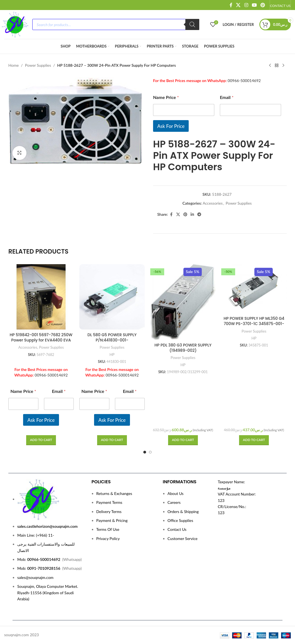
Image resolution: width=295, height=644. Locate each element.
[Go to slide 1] (145, 452)
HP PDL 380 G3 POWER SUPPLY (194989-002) (183, 348)
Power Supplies (38, 65)
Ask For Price (171, 126)
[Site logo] (15, 24)
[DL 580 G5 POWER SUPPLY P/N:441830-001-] (112, 297)
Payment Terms (109, 502)
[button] (183, 440)
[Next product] (283, 66)
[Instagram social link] (246, 5)
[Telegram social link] (199, 215)
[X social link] (238, 5)
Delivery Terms (109, 512)
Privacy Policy (108, 538)
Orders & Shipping (183, 512)
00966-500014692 (244, 81)
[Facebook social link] (231, 5)
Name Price (166, 97)
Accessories (213, 203)
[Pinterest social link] (263, 5)
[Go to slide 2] (150, 452)
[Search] (192, 24)
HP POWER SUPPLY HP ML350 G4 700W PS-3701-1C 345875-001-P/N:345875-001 (254, 324)
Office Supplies (180, 520)
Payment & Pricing (112, 520)
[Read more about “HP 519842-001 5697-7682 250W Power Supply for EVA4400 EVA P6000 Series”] (41, 440)
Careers (174, 502)
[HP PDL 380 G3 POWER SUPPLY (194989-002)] (183, 302)
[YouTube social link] (254, 5)
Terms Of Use (108, 529)
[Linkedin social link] (192, 215)
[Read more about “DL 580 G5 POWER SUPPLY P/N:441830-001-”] (112, 440)
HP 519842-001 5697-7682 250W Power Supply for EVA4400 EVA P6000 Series (41, 340)
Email (227, 97)
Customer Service (183, 538)
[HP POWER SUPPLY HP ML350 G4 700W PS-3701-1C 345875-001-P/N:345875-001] (254, 289)
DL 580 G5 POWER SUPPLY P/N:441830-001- (112, 338)
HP (112, 355)
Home (13, 65)
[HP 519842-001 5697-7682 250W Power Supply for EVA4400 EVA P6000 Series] (41, 297)
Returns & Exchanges (114, 493)
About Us (176, 493)
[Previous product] (270, 66)
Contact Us (177, 529)
